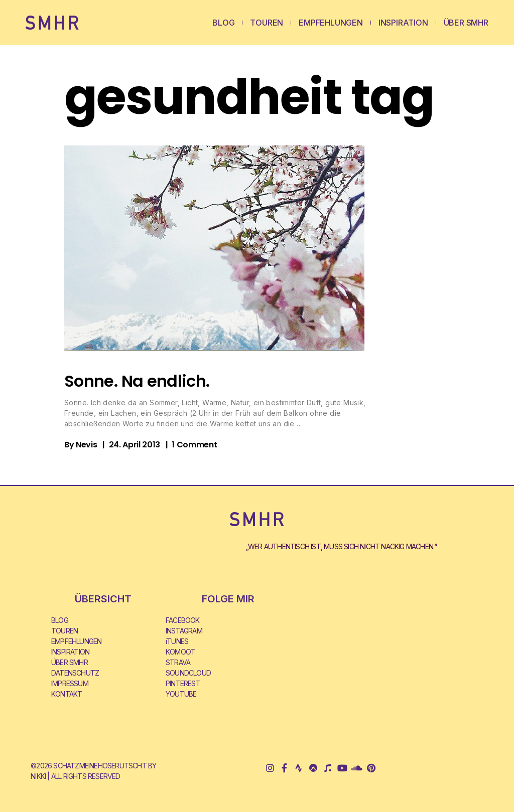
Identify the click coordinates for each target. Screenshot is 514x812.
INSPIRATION (403, 23)
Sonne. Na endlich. (137, 381)
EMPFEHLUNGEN (331, 23)
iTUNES (177, 641)
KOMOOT (180, 652)
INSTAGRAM (184, 631)
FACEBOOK (183, 620)
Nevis (86, 445)
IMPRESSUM (70, 683)
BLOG (223, 23)
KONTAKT (67, 694)
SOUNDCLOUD (188, 673)
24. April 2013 (135, 445)
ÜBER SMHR (466, 23)
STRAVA (178, 662)
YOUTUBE (181, 694)
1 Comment (194, 445)
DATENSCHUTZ (75, 673)
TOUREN (267, 23)
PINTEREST (183, 683)
